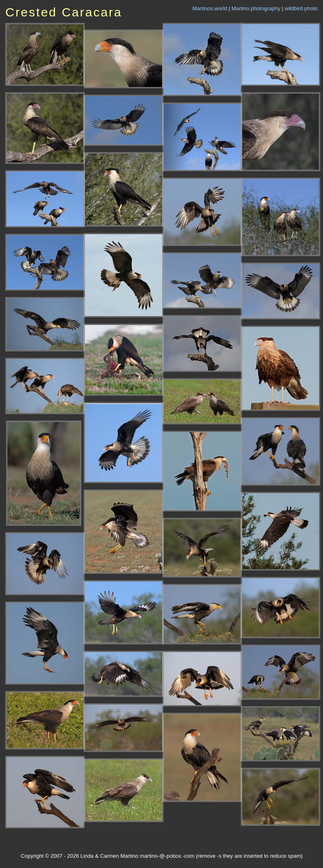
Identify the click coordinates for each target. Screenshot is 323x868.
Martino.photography (256, 8)
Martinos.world (210, 8)
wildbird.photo (301, 8)
